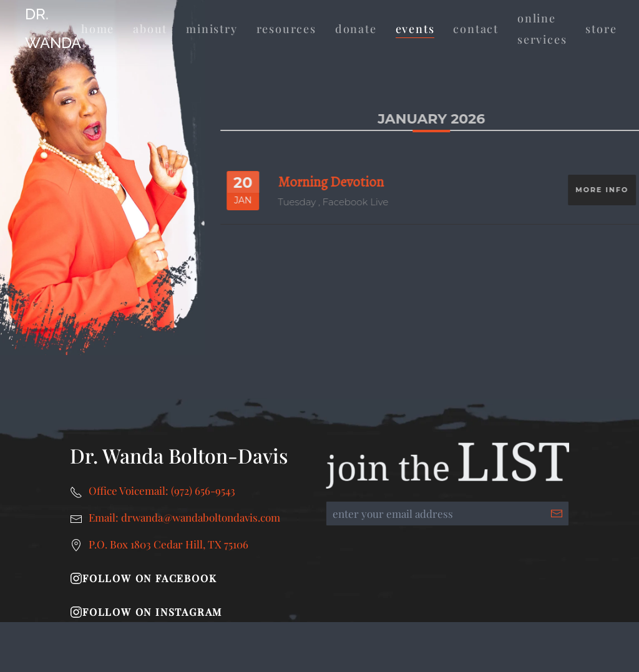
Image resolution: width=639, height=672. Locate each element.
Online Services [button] (542, 29)
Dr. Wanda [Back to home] (53, 28)
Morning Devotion (339, 182)
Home (98, 29)
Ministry (212, 29)
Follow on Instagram (146, 612)
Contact (476, 29)
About (150, 29)
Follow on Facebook (143, 578)
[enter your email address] (447, 514)
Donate (356, 29)
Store (601, 29)
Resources (286, 29)
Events (415, 29)
